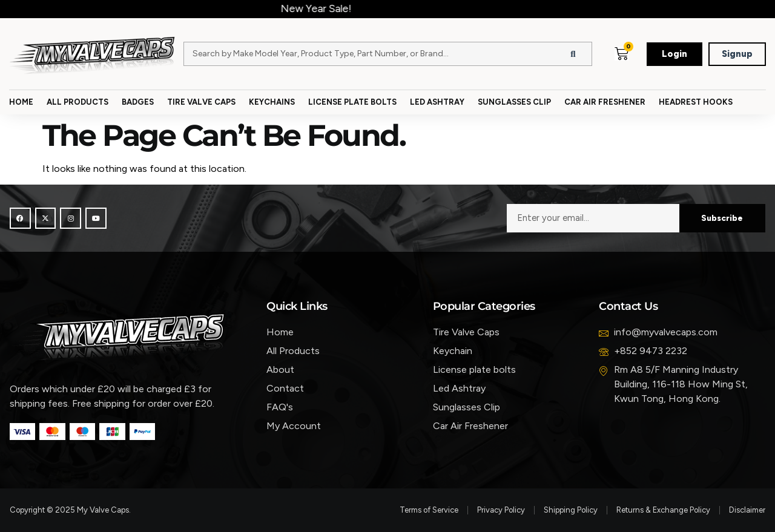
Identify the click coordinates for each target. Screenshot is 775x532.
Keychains (272, 102)
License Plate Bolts (352, 102)
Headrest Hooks (696, 102)
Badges (138, 102)
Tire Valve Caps (201, 102)
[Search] (573, 54)
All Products (77, 102)
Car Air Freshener (605, 102)
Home (21, 102)
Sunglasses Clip (514, 102)
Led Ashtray (437, 102)
